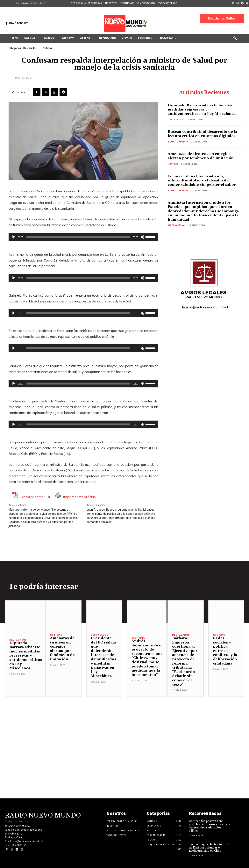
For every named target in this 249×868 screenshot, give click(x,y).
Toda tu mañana (178, 142)
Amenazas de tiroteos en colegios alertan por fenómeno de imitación (201, 156)
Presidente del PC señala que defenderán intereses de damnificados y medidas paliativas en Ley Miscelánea (103, 657)
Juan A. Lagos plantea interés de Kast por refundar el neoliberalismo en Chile (209, 848)
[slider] (78, 237)
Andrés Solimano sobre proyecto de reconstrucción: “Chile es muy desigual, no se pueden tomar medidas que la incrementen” (147, 658)
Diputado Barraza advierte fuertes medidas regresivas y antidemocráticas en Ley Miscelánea (202, 110)
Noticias (47, 48)
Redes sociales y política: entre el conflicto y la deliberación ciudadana (225, 651)
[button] (235, 38)
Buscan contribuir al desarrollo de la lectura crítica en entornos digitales (202, 134)
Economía (138, 638)
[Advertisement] (124, 724)
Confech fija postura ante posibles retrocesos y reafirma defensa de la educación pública (210, 826)
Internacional (177, 225)
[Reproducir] (14, 237)
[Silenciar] (142, 237)
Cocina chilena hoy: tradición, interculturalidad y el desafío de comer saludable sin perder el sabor (202, 180)
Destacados (30, 48)
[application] (83, 237)
